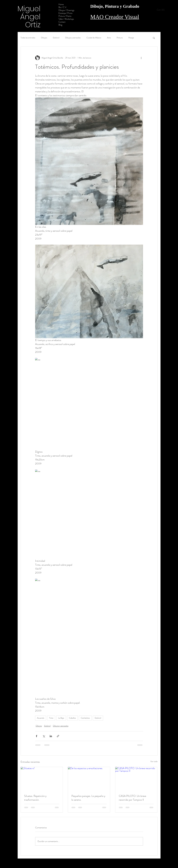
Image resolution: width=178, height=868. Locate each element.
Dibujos (44, 38)
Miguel (29, 9)
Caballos (72, 718)
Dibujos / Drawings (66, 10)
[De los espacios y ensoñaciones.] (89, 779)
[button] (162, 10)
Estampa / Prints (65, 13)
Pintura (120, 38)
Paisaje (131, 38)
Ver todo (154, 761)
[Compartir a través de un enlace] (58, 736)
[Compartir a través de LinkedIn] (51, 736)
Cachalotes (85, 718)
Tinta (51, 718)
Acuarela (41, 718)
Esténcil (56, 38)
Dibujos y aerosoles (73, 38)
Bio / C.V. (63, 7)
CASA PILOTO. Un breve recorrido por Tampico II (132, 798)
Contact (62, 22)
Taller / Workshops (66, 19)
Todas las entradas (28, 38)
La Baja (61, 718)
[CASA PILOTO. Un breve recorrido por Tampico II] (136, 779)
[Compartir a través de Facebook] (37, 736)
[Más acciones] (141, 58)
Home (61, 4)
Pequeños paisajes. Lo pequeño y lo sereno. (88, 798)
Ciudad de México (94, 38)
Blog (60, 25)
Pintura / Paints (65, 16)
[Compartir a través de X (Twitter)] (44, 736)
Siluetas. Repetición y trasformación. (35, 798)
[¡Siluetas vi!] (42, 779)
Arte (109, 38)
